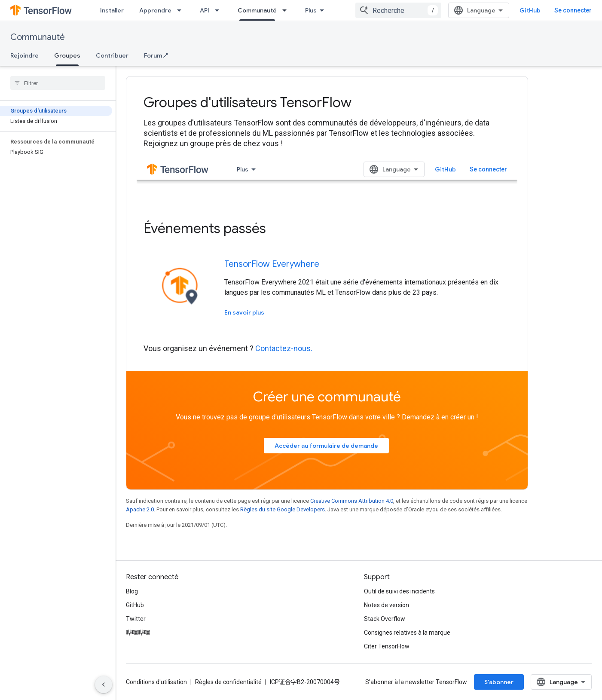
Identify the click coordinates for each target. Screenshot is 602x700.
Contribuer (112, 55)
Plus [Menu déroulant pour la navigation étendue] (311, 10)
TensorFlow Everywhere (272, 264)
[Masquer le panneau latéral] (104, 685)
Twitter (136, 619)
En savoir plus (244, 312)
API (205, 10)
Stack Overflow (385, 619)
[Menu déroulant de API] (220, 10)
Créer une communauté (327, 397)
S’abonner (499, 682)
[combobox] (398, 10)
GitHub (530, 10)
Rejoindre (24, 55)
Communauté (38, 37)
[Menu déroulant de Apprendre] (182, 10)
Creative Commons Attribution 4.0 (352, 501)
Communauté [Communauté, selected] (257, 10)
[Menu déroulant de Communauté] (287, 10)
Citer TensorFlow (387, 646)
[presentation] (327, 102)
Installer (112, 10)
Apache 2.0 (140, 509)
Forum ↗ (156, 55)
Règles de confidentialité (228, 682)
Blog (132, 591)
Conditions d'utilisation (156, 682)
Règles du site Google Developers (283, 509)
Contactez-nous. (284, 348)
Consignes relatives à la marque (407, 633)
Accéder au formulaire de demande (326, 446)
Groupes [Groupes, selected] (67, 55)
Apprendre (155, 10)
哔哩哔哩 (138, 633)
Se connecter (573, 10)
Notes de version (387, 605)
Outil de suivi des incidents (399, 591)
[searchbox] (58, 83)
